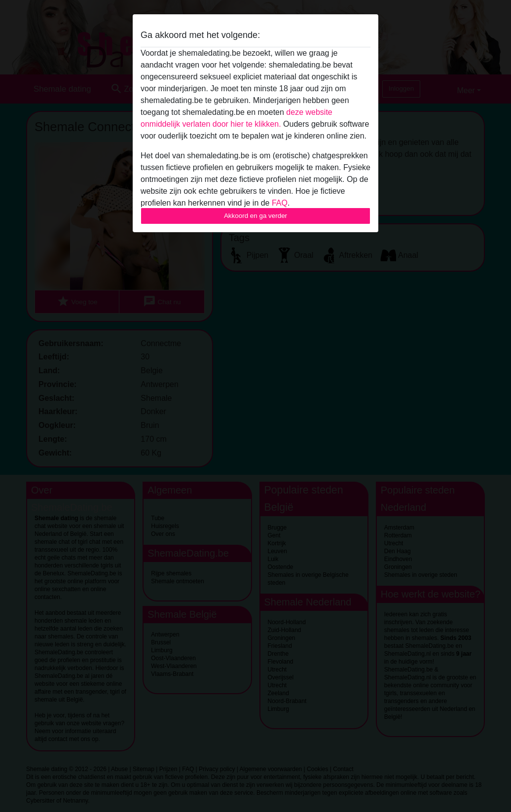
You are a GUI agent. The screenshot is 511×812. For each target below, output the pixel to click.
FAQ (280, 203)
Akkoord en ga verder (255, 216)
